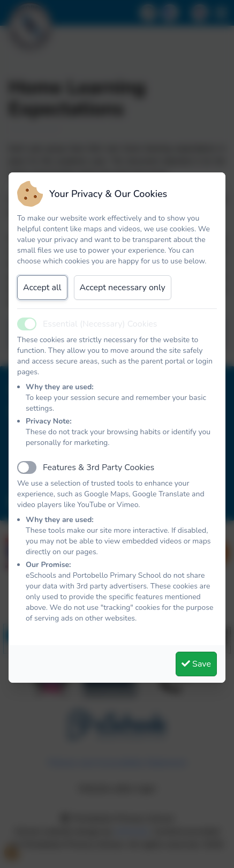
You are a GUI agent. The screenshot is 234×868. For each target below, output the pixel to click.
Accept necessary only (123, 288)
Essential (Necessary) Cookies (100, 324)
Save (196, 664)
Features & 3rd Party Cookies (99, 467)
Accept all (42, 288)
